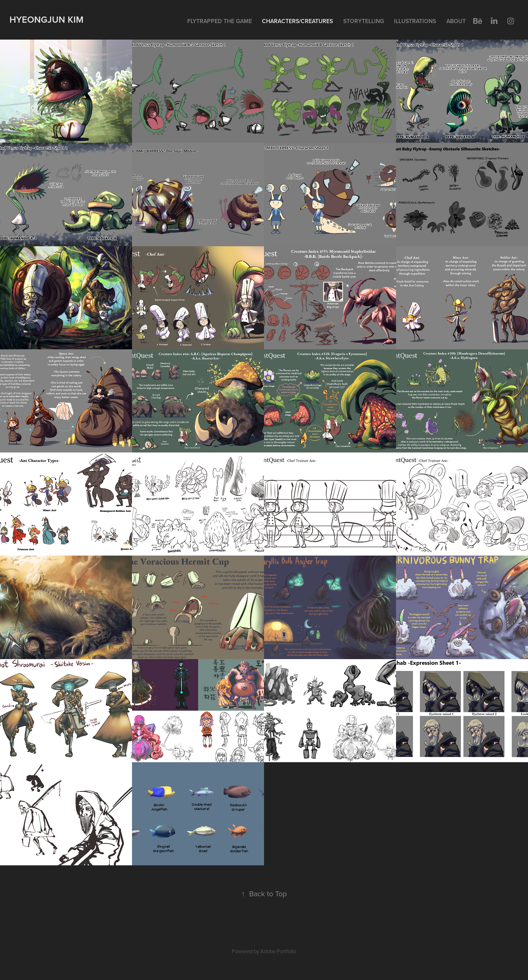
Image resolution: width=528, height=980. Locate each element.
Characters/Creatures (297, 21)
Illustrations (415, 21)
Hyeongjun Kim (46, 19)
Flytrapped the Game (220, 21)
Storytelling (364, 21)
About (456, 21)
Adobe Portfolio (278, 951)
